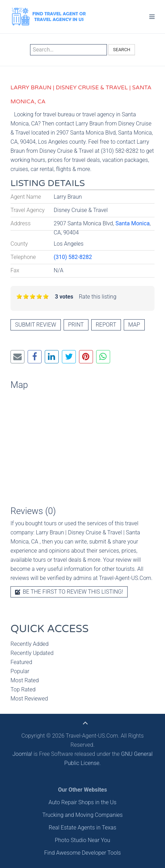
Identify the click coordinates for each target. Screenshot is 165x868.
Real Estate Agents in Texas (82, 828)
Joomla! (22, 754)
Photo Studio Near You (83, 840)
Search (121, 50)
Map (134, 325)
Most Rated (25, 680)
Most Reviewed (29, 699)
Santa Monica (132, 223)
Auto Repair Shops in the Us (82, 802)
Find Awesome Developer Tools (82, 853)
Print (76, 325)
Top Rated (23, 689)
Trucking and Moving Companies (82, 815)
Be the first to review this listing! (69, 592)
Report (106, 325)
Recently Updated (32, 653)
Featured (21, 662)
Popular (20, 671)
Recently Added (30, 644)
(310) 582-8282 (73, 257)
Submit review (36, 325)
